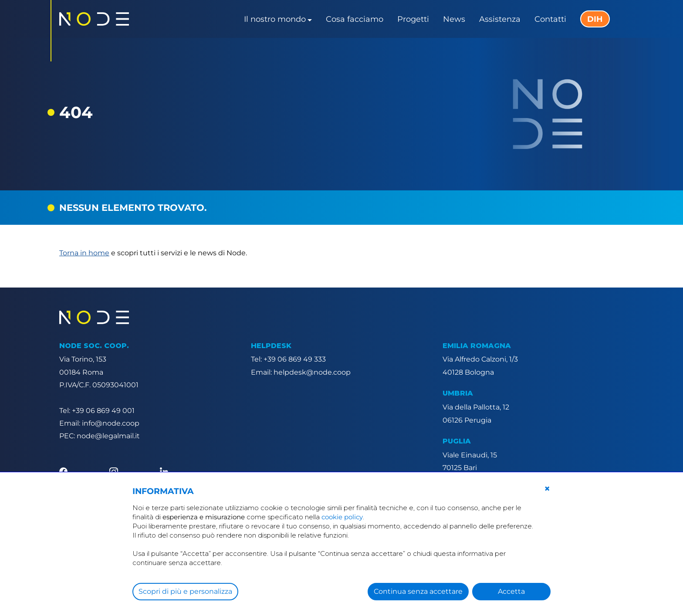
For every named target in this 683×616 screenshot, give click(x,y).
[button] (547, 489)
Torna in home (84, 253)
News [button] (454, 19)
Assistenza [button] (500, 19)
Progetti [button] (413, 19)
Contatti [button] (550, 19)
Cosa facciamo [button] (355, 19)
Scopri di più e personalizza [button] (185, 591)
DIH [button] (595, 19)
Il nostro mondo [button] (275, 19)
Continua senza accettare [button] (418, 591)
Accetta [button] (511, 591)
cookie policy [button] (342, 517)
